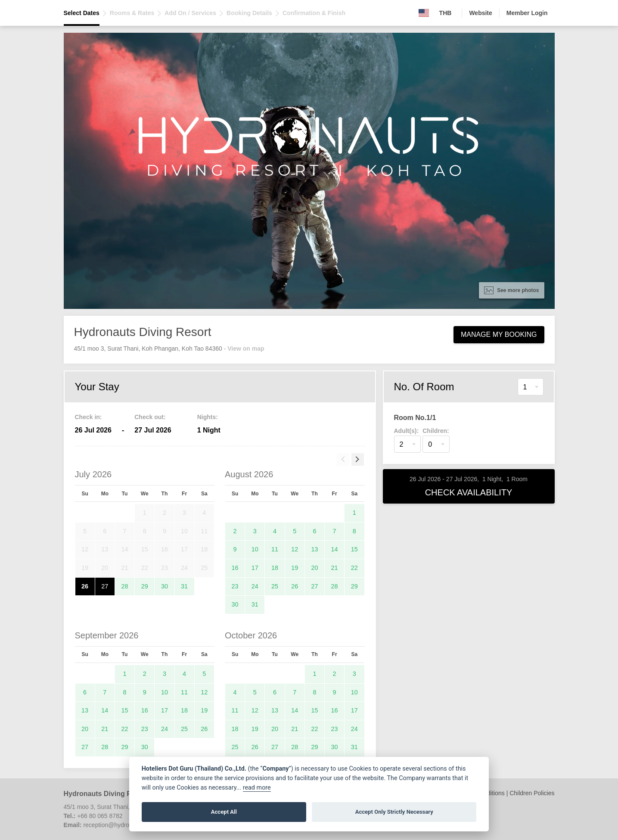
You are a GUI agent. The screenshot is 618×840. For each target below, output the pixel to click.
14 (335, 549)
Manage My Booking (499, 334)
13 (314, 549)
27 (105, 586)
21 (335, 568)
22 (354, 568)
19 (295, 568)
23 (235, 586)
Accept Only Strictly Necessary (394, 812)
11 (275, 549)
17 (255, 568)
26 (85, 586)
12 (295, 549)
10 (255, 549)
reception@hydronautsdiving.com (128, 825)
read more (257, 788)
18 (275, 568)
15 (354, 549)
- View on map (244, 348)
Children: (436, 431)
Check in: (89, 417)
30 (165, 586)
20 (314, 568)
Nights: (208, 417)
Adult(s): (407, 431)
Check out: (150, 417)
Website (480, 13)
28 (125, 586)
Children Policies (532, 793)
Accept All (224, 812)
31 (184, 586)
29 (145, 586)
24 (255, 586)
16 (235, 568)
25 (275, 586)
